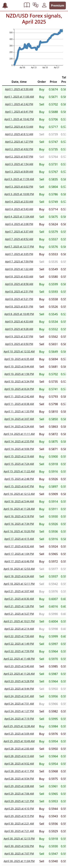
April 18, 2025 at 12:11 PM (19, 584)
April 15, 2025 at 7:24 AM (19, 464)
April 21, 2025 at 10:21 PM (19, 621)
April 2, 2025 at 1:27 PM (19, 142)
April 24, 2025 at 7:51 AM (19, 704)
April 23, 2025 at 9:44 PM (19, 689)
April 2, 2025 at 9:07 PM (19, 157)
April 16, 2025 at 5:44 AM (19, 501)
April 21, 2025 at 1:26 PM (19, 606)
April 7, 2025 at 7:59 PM (19, 261)
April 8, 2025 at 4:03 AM (19, 276)
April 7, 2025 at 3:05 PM (19, 254)
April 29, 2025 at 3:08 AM (19, 786)
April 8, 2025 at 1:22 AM (19, 269)
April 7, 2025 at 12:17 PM (19, 246)
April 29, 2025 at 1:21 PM (19, 801)
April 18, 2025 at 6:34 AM (19, 576)
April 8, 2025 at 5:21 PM (19, 299)
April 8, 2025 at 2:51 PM (19, 291)
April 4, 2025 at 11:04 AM (19, 216)
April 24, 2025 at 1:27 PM (19, 711)
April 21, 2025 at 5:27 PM (19, 614)
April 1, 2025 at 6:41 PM (19, 112)
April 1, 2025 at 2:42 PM (19, 104)
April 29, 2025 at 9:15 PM (19, 816)
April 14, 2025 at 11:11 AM (19, 434)
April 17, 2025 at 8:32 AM (19, 546)
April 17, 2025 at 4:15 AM (19, 539)
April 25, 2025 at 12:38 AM (19, 726)
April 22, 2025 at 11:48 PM (19, 659)
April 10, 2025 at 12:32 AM (19, 351)
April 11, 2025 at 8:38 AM (19, 404)
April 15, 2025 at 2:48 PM (19, 479)
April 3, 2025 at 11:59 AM (19, 179)
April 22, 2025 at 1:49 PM (19, 644)
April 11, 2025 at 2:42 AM (19, 396)
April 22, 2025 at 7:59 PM (19, 651)
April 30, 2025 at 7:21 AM (19, 831)
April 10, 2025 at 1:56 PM (19, 374)
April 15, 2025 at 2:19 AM (19, 456)
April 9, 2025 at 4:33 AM (19, 321)
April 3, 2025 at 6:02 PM (19, 187)
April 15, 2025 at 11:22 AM (19, 471)
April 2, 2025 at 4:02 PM (19, 149)
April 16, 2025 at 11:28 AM (19, 509)
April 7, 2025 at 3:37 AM (19, 231)
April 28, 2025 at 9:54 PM (19, 779)
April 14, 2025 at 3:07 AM (19, 419)
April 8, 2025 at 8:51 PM (19, 306)
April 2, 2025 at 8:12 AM (19, 134)
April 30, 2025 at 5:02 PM (19, 846)
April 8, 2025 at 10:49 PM (19, 314)
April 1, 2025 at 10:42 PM (19, 119)
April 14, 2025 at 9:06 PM (19, 449)
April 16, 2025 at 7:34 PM (19, 524)
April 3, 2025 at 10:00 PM (19, 194)
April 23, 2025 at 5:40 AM (19, 666)
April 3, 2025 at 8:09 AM (19, 172)
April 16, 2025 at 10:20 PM (19, 531)
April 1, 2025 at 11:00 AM (19, 97)
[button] (27, 5)
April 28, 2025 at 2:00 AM (19, 749)
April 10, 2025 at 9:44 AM (19, 366)
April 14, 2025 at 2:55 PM (19, 441)
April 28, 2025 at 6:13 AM (19, 756)
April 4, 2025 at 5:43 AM (19, 209)
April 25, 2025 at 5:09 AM (19, 734)
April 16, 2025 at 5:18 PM (19, 516)
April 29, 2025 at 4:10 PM (19, 809)
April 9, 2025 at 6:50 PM (19, 344)
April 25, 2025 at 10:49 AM (19, 741)
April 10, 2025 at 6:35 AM (19, 359)
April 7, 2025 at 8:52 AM (19, 239)
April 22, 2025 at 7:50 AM (19, 636)
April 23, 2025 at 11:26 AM (19, 674)
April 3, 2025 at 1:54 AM (19, 164)
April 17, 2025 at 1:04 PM (19, 554)
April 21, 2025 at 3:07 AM (19, 591)
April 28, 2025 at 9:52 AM (19, 764)
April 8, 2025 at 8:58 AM (19, 284)
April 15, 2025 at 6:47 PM (19, 486)
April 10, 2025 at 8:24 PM (19, 389)
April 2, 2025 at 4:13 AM (19, 127)
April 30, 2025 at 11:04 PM (19, 861)
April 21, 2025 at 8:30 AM (19, 599)
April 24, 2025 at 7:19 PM (19, 719)
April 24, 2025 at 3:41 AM (19, 696)
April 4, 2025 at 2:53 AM (19, 202)
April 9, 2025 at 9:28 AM (19, 329)
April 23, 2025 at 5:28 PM (19, 681)
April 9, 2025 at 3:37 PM (19, 336)
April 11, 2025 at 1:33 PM (19, 411)
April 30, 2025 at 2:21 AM (19, 823)
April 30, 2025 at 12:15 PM (19, 838)
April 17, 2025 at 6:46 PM (19, 561)
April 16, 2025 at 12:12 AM (19, 494)
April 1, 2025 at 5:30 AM (19, 89)
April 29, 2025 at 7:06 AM (19, 794)
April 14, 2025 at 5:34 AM (19, 426)
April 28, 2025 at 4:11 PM (19, 771)
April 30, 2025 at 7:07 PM (19, 853)
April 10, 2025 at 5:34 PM (19, 381)
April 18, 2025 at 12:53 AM (19, 569)
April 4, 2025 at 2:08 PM (19, 224)
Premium (58, 5)
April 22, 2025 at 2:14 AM (19, 629)
